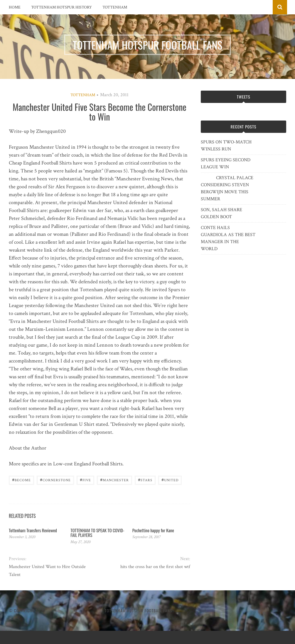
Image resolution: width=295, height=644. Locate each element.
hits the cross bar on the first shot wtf (155, 567)
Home (15, 7)
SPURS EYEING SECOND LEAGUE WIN (226, 163)
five (85, 480)
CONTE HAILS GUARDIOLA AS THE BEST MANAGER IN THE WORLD (228, 238)
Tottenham (115, 7)
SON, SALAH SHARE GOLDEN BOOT (221, 213)
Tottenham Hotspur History (61, 7)
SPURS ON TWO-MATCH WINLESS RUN (226, 146)
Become (21, 480)
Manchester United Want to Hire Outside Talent (47, 571)
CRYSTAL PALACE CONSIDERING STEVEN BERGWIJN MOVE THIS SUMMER (227, 188)
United (170, 480)
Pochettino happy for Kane (153, 530)
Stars (145, 480)
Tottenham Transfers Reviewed (33, 530)
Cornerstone (55, 480)
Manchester (114, 480)
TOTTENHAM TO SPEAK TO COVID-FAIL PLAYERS (97, 533)
